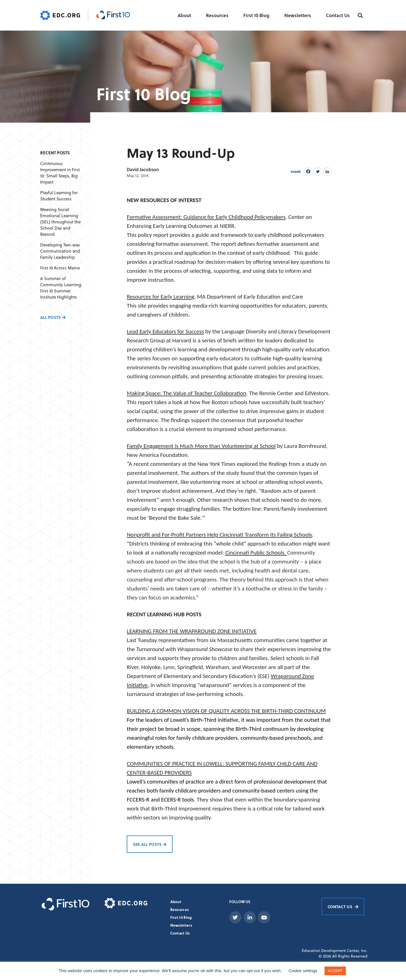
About (184, 15)
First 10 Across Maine (60, 268)
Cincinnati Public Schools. (256, 553)
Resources (217, 15)
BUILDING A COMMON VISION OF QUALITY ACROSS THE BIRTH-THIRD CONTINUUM (226, 711)
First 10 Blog (256, 15)
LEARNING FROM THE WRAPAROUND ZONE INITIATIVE (192, 631)
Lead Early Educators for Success (165, 331)
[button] (360, 16)
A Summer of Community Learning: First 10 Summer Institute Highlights (61, 288)
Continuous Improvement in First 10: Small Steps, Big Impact (60, 173)
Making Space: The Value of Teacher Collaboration (186, 393)
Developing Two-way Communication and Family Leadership (60, 251)
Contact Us (338, 15)
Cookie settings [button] (303, 971)
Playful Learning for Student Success (59, 196)
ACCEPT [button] (335, 971)
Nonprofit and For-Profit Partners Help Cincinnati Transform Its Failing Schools (219, 535)
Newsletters (298, 15)
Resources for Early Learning (160, 297)
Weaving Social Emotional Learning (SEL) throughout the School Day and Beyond (60, 222)
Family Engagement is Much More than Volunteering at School (201, 446)
